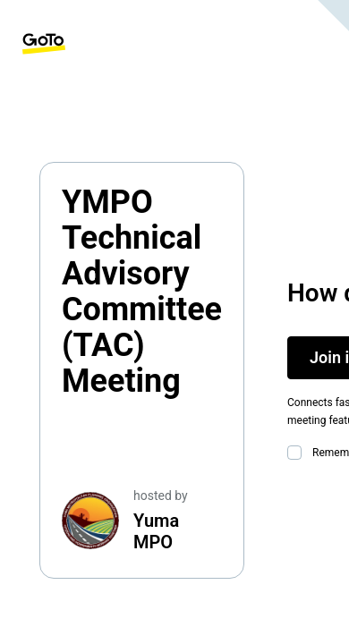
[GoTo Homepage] (44, 44)
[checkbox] (298, 453)
